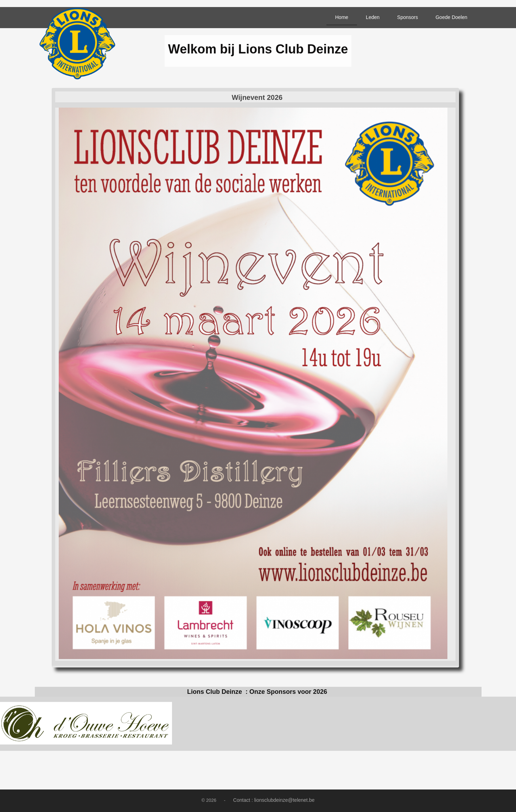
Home (342, 17)
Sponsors (407, 17)
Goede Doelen (451, 17)
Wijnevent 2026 (257, 97)
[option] (86, 724)
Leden (373, 17)
